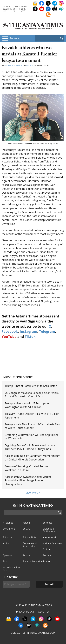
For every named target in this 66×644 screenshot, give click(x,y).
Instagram (28, 331)
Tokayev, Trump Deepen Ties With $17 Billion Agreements (32, 416)
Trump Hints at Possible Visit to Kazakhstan (31, 386)
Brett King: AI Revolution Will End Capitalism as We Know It (31, 437)
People (26, 555)
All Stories (8, 523)
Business (47, 523)
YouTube (9, 337)
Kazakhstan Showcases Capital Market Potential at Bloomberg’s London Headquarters (28, 480)
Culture (26, 529)
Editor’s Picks (30, 537)
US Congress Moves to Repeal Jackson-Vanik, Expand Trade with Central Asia (32, 395)
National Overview (53, 543)
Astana (26, 523)
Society (47, 555)
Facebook (10, 331)
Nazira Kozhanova (14, 66)
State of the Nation (33, 561)
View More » (33, 493)
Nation (6, 543)
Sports (30, 66)
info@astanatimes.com (41, 633)
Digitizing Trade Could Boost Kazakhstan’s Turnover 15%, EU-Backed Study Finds (30, 447)
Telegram (47, 331)
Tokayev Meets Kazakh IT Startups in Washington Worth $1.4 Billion (27, 405)
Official (46, 549)
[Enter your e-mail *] (16, 584)
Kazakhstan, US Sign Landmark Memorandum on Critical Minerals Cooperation (33, 458)
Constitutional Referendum (30, 545)
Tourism (47, 561)
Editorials (7, 537)
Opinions (7, 555)
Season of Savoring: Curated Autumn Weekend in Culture (27, 468)
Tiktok (30, 337)
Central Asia (9, 529)
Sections (15, 39)
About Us (44, 612)
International (49, 537)
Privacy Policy (25, 612)
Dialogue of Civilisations (49, 530)
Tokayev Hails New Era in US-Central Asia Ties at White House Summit (32, 426)
